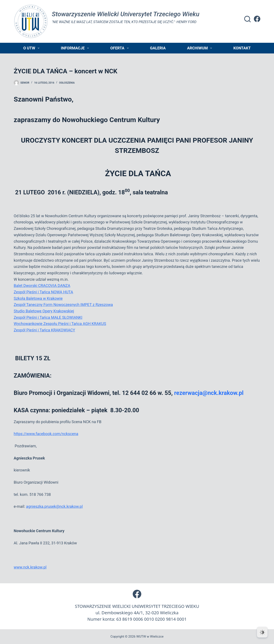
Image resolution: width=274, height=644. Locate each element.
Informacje (76, 48)
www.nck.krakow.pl (30, 567)
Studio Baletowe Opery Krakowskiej (44, 311)
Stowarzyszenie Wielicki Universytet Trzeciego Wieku (126, 14)
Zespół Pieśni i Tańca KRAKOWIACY (44, 330)
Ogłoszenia (67, 83)
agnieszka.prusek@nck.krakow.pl (54, 506)
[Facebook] (257, 19)
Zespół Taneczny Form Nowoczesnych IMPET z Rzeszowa (63, 305)
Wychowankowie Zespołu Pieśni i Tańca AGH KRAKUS (60, 324)
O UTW (32, 48)
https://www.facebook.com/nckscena (46, 434)
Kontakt (242, 48)
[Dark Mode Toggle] (262, 632)
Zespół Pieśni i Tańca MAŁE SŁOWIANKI (48, 317)
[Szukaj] (247, 19)
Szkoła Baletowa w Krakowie (38, 298)
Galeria (158, 48)
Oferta (120, 48)
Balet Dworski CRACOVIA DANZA (42, 286)
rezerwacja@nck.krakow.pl (209, 393)
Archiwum (200, 48)
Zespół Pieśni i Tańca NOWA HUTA (43, 292)
